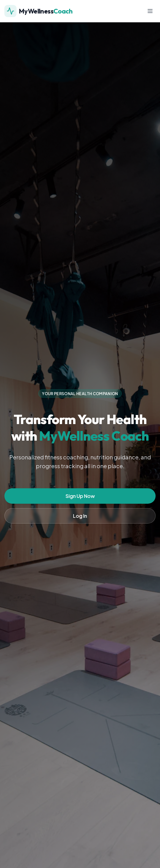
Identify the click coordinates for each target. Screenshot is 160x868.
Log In (80, 516)
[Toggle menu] (150, 11)
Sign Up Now (80, 496)
